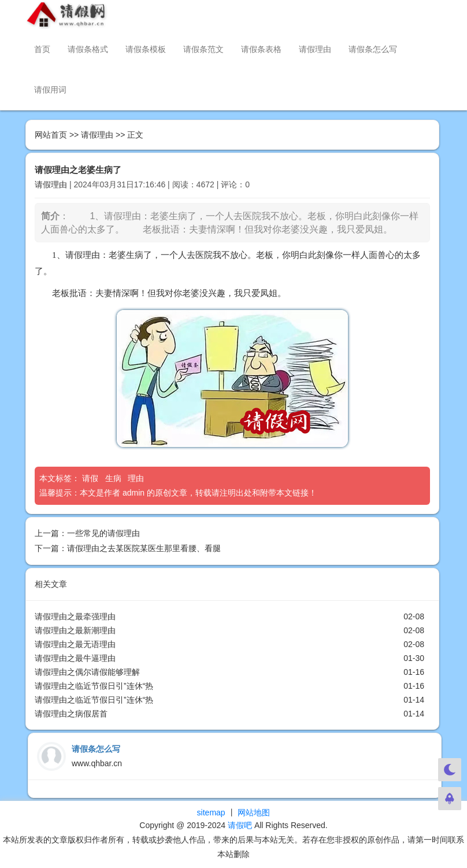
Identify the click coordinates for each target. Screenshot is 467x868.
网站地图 (254, 812)
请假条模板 (146, 49)
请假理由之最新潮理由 (75, 630)
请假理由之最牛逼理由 (75, 658)
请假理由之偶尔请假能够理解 (87, 672)
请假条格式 (88, 49)
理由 (137, 478)
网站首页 (51, 135)
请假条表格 (261, 49)
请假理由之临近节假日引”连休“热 (94, 686)
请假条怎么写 (373, 49)
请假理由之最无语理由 (75, 644)
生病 (114, 478)
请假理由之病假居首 (71, 714)
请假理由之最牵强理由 (75, 616)
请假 (91, 478)
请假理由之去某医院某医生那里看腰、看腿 (144, 548)
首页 (42, 49)
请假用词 (50, 90)
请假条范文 (203, 49)
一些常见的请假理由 (103, 533)
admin (134, 493)
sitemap (211, 812)
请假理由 (315, 49)
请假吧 (240, 825)
